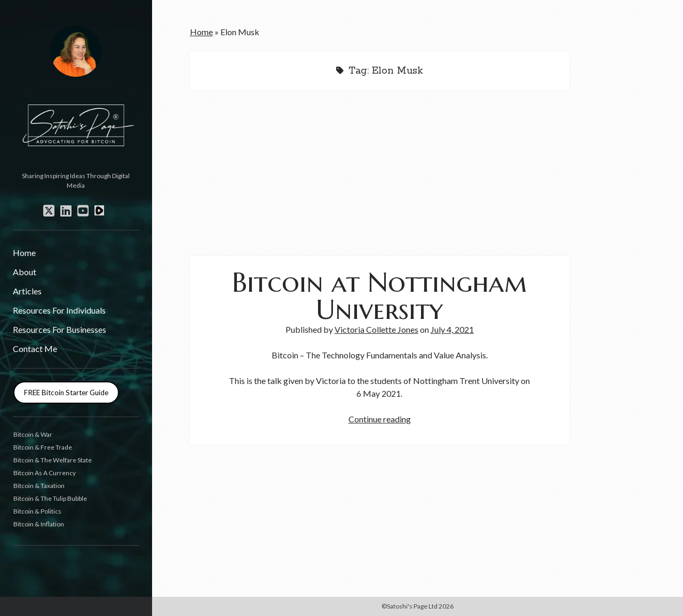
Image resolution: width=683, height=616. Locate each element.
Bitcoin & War (33, 434)
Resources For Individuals (59, 310)
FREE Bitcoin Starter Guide (66, 393)
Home (24, 253)
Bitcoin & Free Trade (43, 447)
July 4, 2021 (452, 329)
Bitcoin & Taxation (39, 486)
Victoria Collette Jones (376, 329)
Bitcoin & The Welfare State (53, 460)
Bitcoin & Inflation (39, 524)
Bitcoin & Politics (37, 511)
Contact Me (35, 349)
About (25, 272)
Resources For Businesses (59, 329)
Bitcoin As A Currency (45, 473)
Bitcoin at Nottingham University (379, 296)
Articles (27, 291)
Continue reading (380, 419)
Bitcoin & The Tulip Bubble (50, 498)
